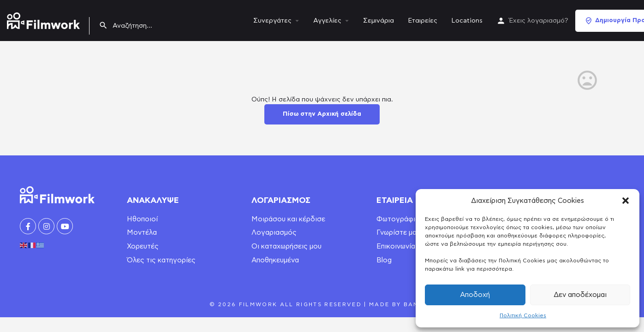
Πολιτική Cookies (523, 315)
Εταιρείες (423, 21)
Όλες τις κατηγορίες (161, 260)
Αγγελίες (327, 21)
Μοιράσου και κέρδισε (288, 219)
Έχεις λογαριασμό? (539, 21)
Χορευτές (143, 246)
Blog (384, 260)
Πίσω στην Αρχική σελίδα (322, 114)
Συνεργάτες (272, 21)
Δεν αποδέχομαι (580, 295)
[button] (626, 201)
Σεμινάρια (379, 21)
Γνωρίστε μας (399, 233)
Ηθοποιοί (142, 219)
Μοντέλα (142, 233)
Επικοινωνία (396, 246)
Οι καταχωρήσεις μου (286, 246)
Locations (467, 21)
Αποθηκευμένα (275, 260)
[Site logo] (45, 19)
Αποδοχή (475, 295)
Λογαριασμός (274, 233)
